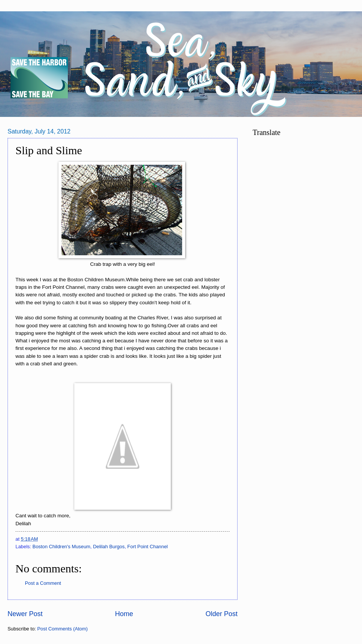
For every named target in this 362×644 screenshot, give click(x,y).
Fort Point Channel (148, 547)
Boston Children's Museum (61, 547)
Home (124, 614)
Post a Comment (43, 583)
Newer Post (25, 614)
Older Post (222, 614)
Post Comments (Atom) (63, 629)
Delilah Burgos (109, 547)
